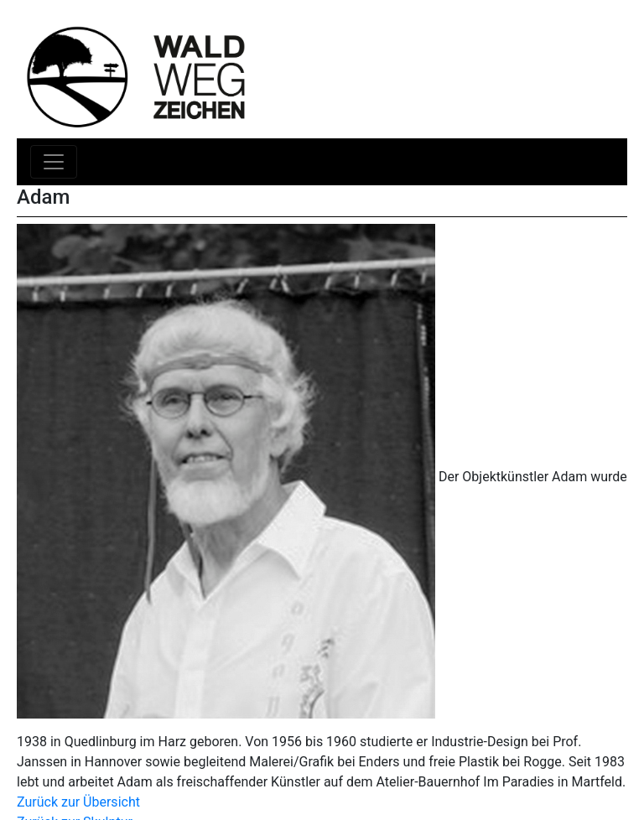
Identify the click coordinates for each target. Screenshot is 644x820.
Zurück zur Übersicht (78, 802)
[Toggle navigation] (54, 162)
